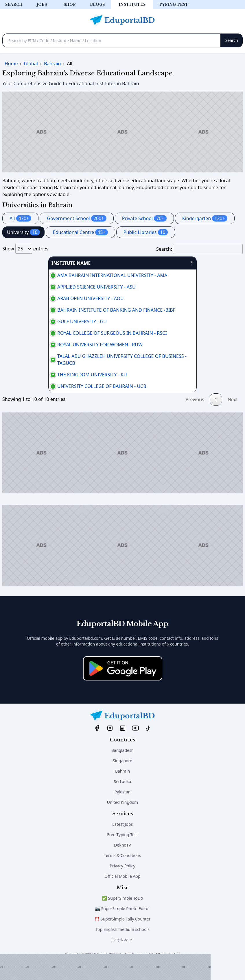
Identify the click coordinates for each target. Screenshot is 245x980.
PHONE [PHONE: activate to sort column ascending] (194, 263)
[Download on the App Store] (123, 682)
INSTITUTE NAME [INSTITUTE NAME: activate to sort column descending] (25, 263)
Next (233, 413)
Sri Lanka (123, 795)
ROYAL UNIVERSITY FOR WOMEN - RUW (48, 352)
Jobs (42, 4)
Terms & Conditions (122, 869)
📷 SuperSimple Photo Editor (123, 922)
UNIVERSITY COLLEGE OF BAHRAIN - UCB (50, 397)
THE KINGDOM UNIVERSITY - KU (40, 382)
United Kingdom (122, 816)
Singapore (122, 774)
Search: (199, 249)
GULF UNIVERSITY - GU (30, 321)
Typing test (174, 4)
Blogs (97, 4)
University (23, 232)
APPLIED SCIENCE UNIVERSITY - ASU (45, 287)
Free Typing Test (122, 848)
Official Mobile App (122, 890)
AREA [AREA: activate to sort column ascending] (158, 263)
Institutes (132, 4)
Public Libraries (146, 232)
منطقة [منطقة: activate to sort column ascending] (219, 263)
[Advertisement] (105, 967)
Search (14, 4)
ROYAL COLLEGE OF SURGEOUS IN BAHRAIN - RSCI (60, 336)
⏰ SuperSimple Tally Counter (123, 933)
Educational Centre (80, 232)
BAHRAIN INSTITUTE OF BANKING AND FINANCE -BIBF (65, 310)
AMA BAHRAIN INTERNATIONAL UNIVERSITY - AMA (60, 275)
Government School (77, 218)
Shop (70, 4)
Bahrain (122, 785)
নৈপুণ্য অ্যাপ (123, 954)
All (20, 218)
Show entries (25, 249)
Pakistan (123, 806)
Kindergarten (205, 218)
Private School (144, 218)
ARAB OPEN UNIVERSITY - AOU (39, 298)
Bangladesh (123, 764)
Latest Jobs (122, 838)
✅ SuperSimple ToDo (123, 912)
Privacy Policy (122, 880)
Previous (195, 413)
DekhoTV (122, 859)
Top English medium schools (122, 943)
